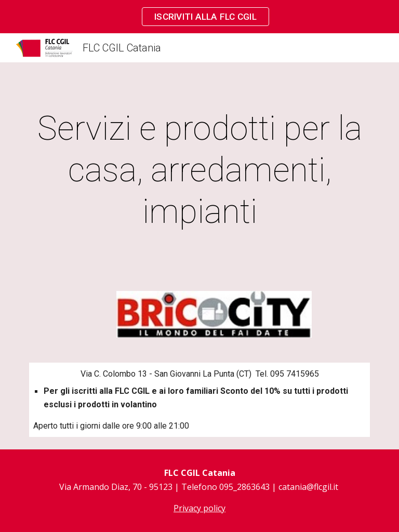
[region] (199, 17)
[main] (199, 170)
